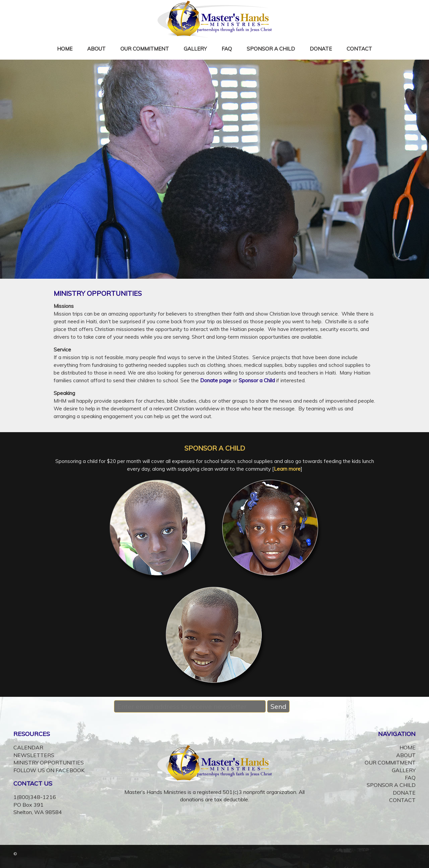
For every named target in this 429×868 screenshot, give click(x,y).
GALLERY (195, 49)
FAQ (227, 49)
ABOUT (96, 49)
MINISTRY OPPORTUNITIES (49, 762)
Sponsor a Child (257, 380)
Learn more (287, 469)
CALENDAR (28, 747)
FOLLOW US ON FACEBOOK (49, 770)
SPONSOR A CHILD (271, 49)
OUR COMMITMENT (145, 49)
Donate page (216, 380)
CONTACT (359, 49)
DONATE (321, 49)
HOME (65, 49)
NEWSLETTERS (34, 755)
